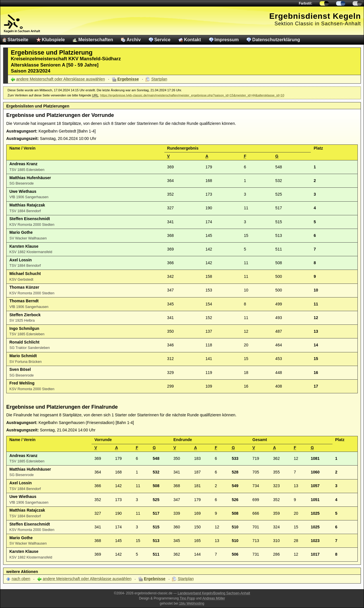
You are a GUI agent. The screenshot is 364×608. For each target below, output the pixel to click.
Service (162, 40)
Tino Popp (187, 598)
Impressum (227, 40)
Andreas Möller (214, 598)
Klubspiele (53, 40)
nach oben (21, 579)
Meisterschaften (96, 40)
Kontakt (193, 40)
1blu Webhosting (192, 603)
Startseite (18, 40)
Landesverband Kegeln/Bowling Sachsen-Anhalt (214, 593)
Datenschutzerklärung (276, 40)
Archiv (134, 40)
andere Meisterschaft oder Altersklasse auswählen (61, 79)
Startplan (159, 79)
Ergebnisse (128, 79)
